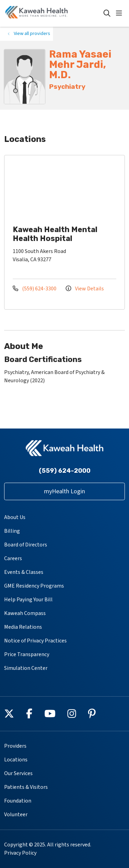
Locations (16, 760)
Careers (13, 558)
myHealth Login (64, 491)
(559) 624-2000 (65, 471)
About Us (15, 517)
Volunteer (16, 815)
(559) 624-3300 (35, 289)
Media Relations (23, 627)
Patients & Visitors (26, 787)
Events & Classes (24, 572)
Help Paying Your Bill (28, 600)
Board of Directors (26, 545)
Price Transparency (27, 654)
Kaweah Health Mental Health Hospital (55, 234)
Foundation (18, 801)
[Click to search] (107, 13)
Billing (12, 531)
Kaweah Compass (25, 613)
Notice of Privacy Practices (35, 641)
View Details (85, 289)
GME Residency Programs (34, 586)
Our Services (18, 773)
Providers (15, 746)
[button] (120, 13)
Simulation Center (26, 668)
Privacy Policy (20, 853)
